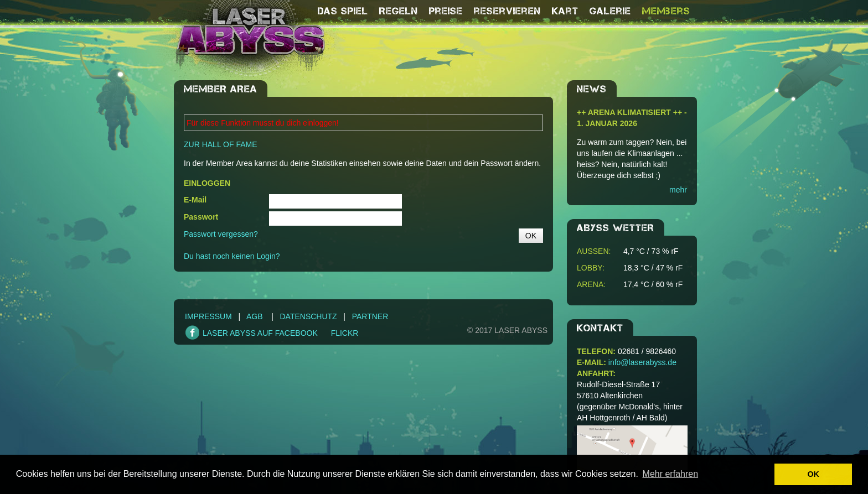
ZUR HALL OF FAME (221, 144)
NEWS (592, 89)
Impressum (208, 316)
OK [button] (813, 474)
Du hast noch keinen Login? (232, 256)
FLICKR (345, 333)
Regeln (399, 11)
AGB (255, 316)
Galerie (610, 11)
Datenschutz (308, 316)
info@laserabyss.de (642, 362)
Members (666, 11)
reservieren (507, 11)
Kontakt (600, 328)
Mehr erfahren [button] (671, 474)
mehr (678, 190)
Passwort (201, 217)
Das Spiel (343, 11)
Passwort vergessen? (221, 234)
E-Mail (195, 200)
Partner (370, 316)
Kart (565, 11)
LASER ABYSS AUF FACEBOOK (260, 333)
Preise (446, 11)
